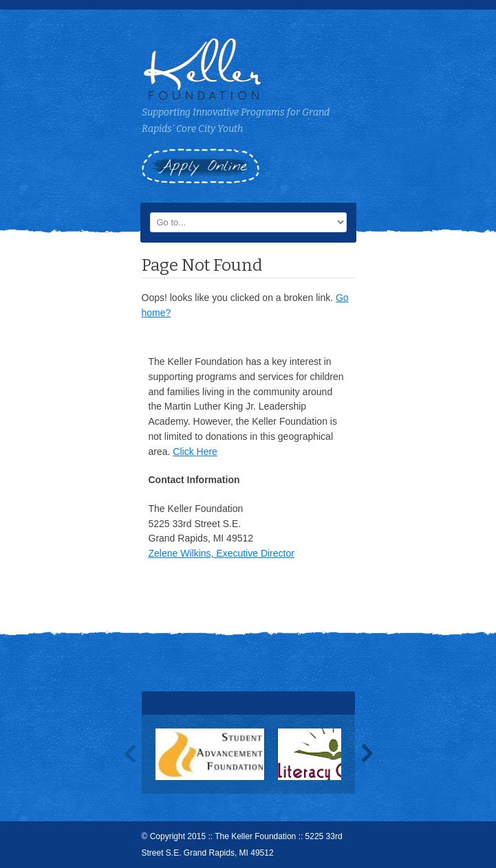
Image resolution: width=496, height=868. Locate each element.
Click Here (195, 452)
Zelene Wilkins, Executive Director (222, 553)
